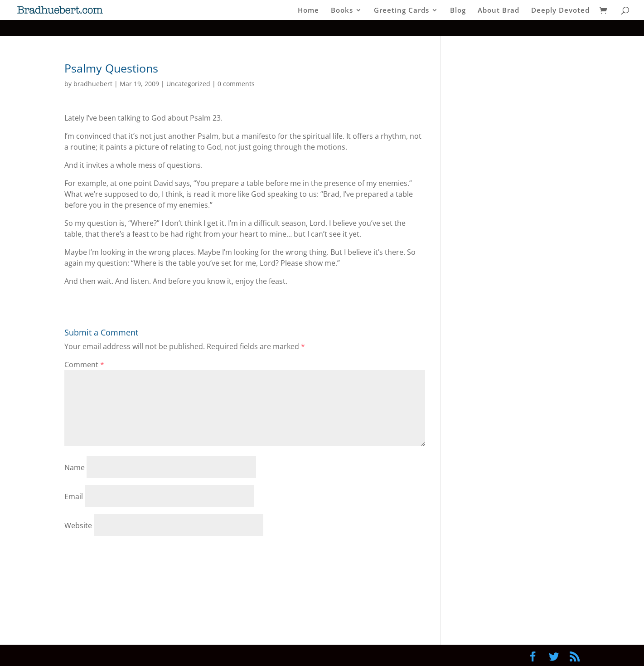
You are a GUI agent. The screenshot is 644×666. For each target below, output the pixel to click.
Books (342, 11)
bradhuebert (93, 84)
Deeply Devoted (560, 11)
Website (78, 525)
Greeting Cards (402, 11)
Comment (84, 365)
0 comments (236, 84)
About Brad (499, 11)
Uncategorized (188, 84)
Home (308, 11)
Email (74, 496)
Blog (458, 11)
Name (75, 467)
